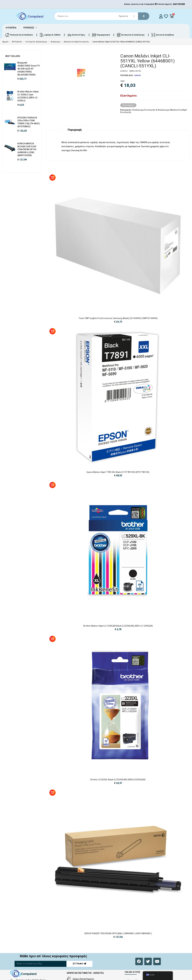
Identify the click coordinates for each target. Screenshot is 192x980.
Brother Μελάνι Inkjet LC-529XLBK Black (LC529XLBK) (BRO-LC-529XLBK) (118, 626)
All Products (17, 42)
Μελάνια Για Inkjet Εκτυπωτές (76, 42)
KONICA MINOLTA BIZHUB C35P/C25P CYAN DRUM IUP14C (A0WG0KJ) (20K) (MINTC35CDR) (27, 149)
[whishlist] (166, 16)
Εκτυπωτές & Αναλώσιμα (36, 42)
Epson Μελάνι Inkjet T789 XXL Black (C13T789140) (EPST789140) (118, 472)
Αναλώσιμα (55, 42)
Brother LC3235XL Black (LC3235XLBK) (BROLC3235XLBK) (118, 780)
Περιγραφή (75, 130)
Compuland (36, 16)
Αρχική (5, 42)
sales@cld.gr (22, 969)
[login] (161, 16)
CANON (137, 75)
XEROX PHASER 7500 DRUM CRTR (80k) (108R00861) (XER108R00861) (118, 897)
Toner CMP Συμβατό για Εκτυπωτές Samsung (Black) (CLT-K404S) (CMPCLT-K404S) (118, 318)
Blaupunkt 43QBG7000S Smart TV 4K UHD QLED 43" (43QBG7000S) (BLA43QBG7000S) (29, 69)
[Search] (100, 16)
